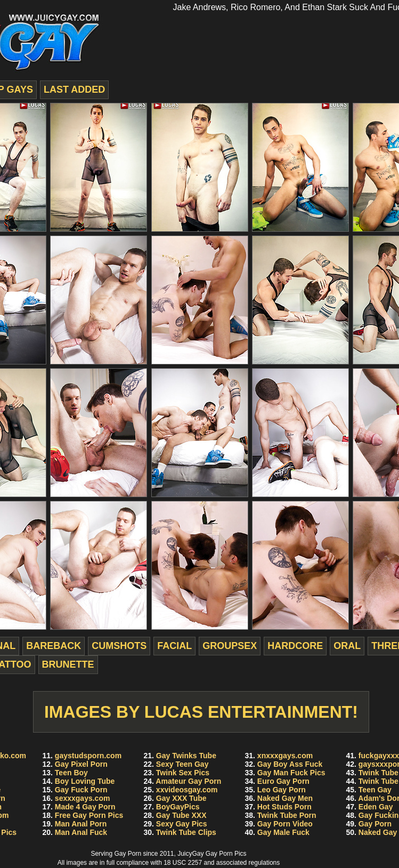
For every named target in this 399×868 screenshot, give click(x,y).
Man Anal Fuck (81, 832)
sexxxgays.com (83, 798)
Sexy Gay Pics (182, 824)
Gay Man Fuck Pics (291, 773)
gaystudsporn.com (88, 756)
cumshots (119, 646)
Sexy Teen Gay (182, 764)
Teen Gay (375, 790)
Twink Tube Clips (186, 832)
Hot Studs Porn (284, 807)
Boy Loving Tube (85, 781)
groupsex (230, 646)
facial (174, 646)
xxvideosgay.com (187, 790)
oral (347, 646)
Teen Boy (71, 773)
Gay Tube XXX (181, 815)
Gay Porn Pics (226, 854)
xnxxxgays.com (285, 756)
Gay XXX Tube (181, 798)
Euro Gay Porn (283, 781)
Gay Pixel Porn (81, 764)
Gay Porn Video (285, 824)
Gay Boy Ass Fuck (290, 764)
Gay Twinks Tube (186, 756)
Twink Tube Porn (287, 815)
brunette (68, 664)
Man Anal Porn (81, 824)
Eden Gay (376, 807)
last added (74, 90)
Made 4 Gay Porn (85, 807)
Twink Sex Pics (183, 773)
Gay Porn (375, 824)
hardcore (295, 646)
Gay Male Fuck (283, 832)
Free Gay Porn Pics (89, 815)
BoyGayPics (178, 807)
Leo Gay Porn (282, 790)
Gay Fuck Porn (81, 790)
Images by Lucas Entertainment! (201, 712)
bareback (54, 646)
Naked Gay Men (285, 798)
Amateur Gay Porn (188, 781)
